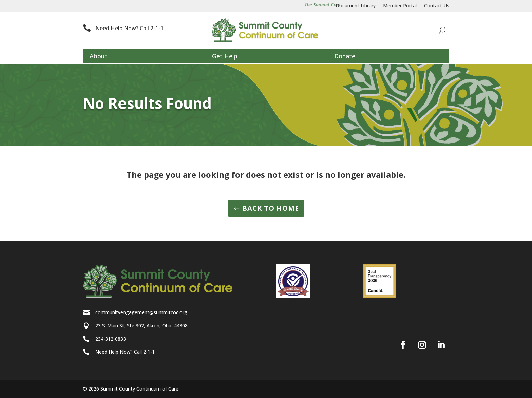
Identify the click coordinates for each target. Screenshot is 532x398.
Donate (345, 56)
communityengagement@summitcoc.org (141, 312)
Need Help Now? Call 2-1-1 (129, 28)
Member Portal (400, 6)
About (99, 56)
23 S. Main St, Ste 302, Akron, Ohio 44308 (141, 326)
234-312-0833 (111, 339)
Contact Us (437, 6)
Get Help (225, 56)
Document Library (356, 6)
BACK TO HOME (271, 208)
